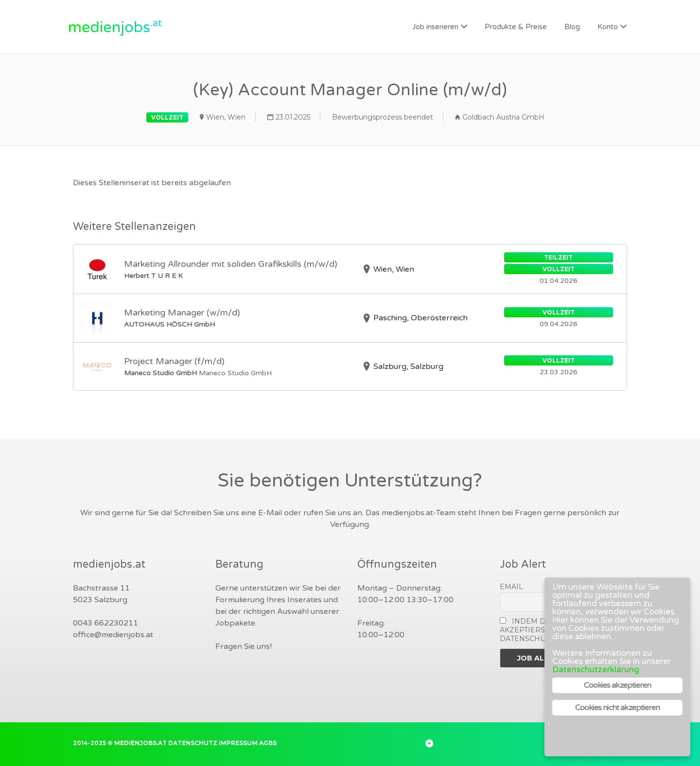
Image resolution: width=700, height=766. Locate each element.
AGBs (268, 743)
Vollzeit (167, 117)
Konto (608, 27)
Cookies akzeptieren (618, 685)
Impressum (238, 743)
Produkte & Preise (516, 27)
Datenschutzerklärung (596, 670)
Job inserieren (435, 27)
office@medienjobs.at (113, 635)
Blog (572, 27)
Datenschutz (193, 743)
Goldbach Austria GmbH (503, 117)
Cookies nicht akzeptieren (618, 708)
